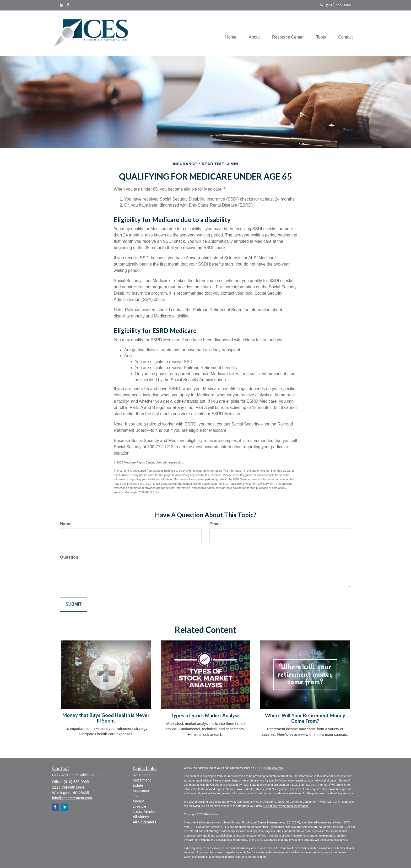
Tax (136, 796)
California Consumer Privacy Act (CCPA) (316, 802)
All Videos (141, 817)
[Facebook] (68, 5)
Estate (138, 785)
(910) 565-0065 (336, 5)
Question (69, 557)
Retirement (142, 775)
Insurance (141, 791)
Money (138, 801)
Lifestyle (140, 806)
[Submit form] (74, 604)
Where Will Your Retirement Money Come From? (305, 718)
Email (215, 524)
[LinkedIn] (62, 5)
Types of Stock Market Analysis (206, 715)
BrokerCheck (275, 768)
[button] (252, 33)
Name (66, 524)
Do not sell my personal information (286, 806)
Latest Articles (144, 812)
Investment (142, 780)
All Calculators (145, 822)
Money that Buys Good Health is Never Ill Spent (106, 718)
